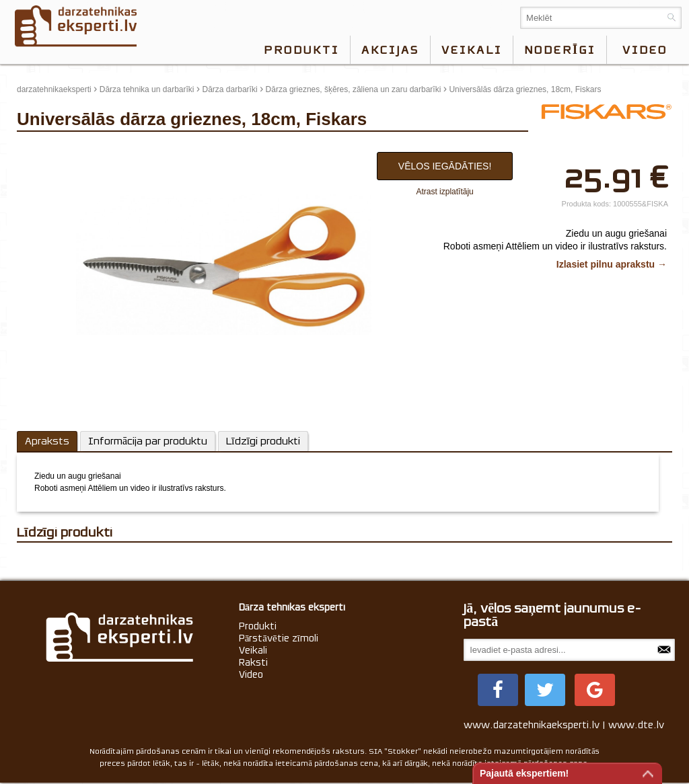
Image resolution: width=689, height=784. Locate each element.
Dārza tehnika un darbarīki (147, 89)
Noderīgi (560, 50)
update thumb (45, 149)
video (645, 50)
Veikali (472, 50)
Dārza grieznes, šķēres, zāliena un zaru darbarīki (354, 89)
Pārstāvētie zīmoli (279, 638)
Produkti (301, 50)
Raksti (253, 662)
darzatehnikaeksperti (54, 89)
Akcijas (390, 50)
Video (251, 674)
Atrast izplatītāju (444, 192)
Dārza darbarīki (230, 89)
